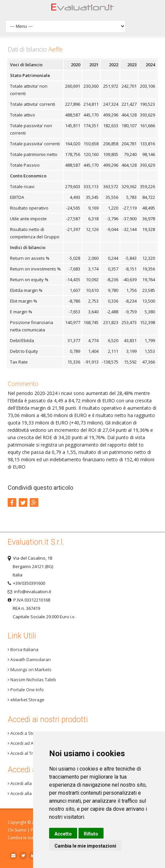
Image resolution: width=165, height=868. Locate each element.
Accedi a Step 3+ (25, 733)
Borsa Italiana (23, 649)
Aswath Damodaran (29, 659)
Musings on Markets (30, 669)
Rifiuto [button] (91, 834)
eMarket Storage (26, 700)
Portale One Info (26, 690)
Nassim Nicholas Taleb (32, 680)
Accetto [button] (63, 834)
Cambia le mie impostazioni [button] (85, 846)
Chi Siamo (17, 830)
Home (82, 9)
